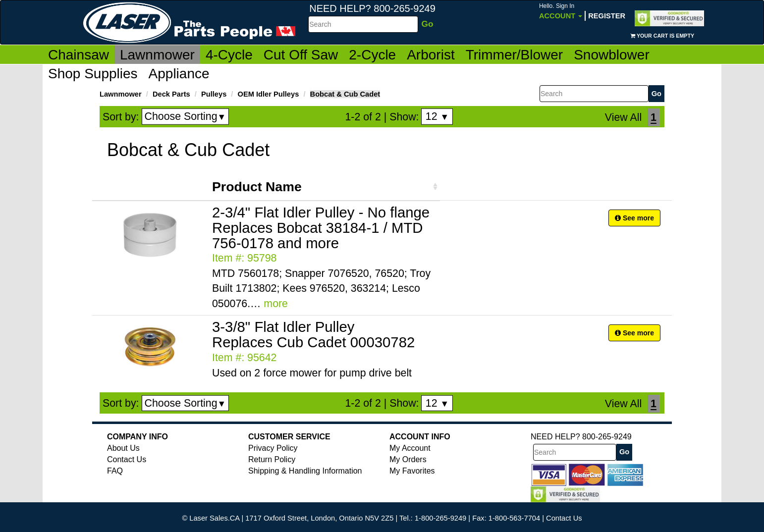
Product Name (257, 187)
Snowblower (612, 55)
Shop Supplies (93, 74)
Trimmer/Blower (515, 55)
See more (634, 218)
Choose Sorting (186, 116)
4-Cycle (229, 55)
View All (623, 117)
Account (561, 11)
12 (437, 116)
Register (607, 16)
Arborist (431, 55)
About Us (123, 448)
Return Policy (272, 459)
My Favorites (412, 471)
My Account (410, 448)
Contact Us (127, 459)
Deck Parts (171, 94)
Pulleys (214, 94)
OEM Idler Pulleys (269, 94)
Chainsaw (79, 55)
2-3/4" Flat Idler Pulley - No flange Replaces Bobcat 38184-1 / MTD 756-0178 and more (321, 228)
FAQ (115, 471)
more (276, 304)
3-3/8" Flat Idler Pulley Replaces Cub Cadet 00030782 (313, 334)
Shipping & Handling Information (305, 471)
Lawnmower (157, 55)
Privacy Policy (273, 448)
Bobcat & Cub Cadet (345, 94)
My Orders (408, 459)
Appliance (179, 74)
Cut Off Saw (301, 55)
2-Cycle (372, 55)
